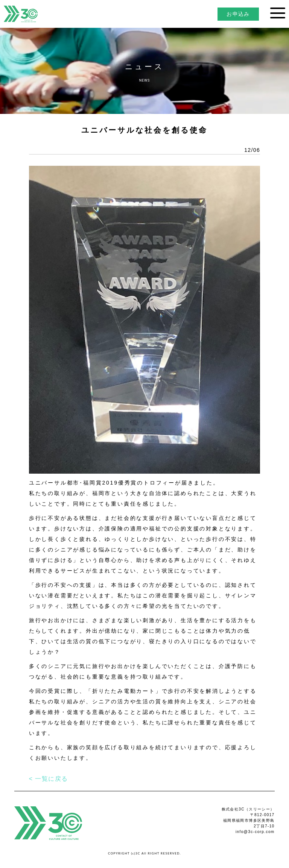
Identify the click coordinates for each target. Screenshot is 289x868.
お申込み (238, 14)
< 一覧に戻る (49, 779)
